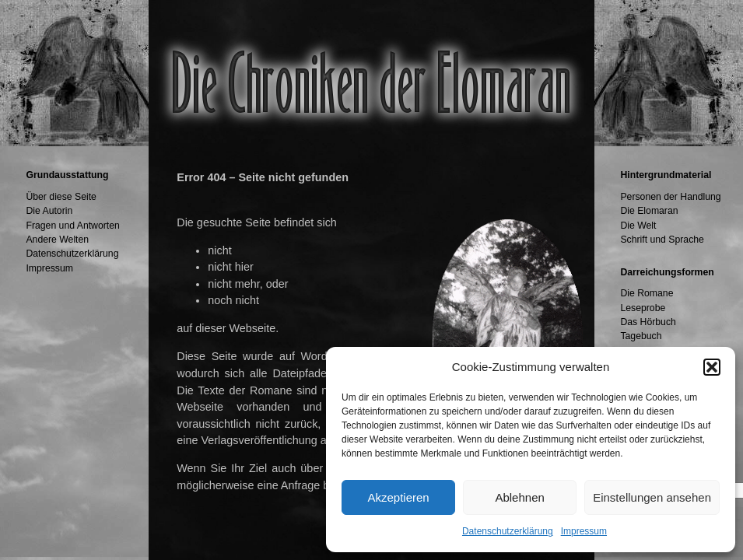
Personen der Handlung (670, 197)
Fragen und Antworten (72, 226)
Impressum (584, 531)
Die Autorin (49, 211)
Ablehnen (519, 497)
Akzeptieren (398, 497)
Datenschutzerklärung (508, 531)
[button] (712, 367)
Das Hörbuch (648, 322)
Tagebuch (641, 336)
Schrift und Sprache (662, 240)
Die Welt (638, 226)
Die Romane (647, 293)
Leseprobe (643, 308)
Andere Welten (57, 240)
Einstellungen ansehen (652, 497)
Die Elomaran (649, 211)
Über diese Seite (61, 197)
